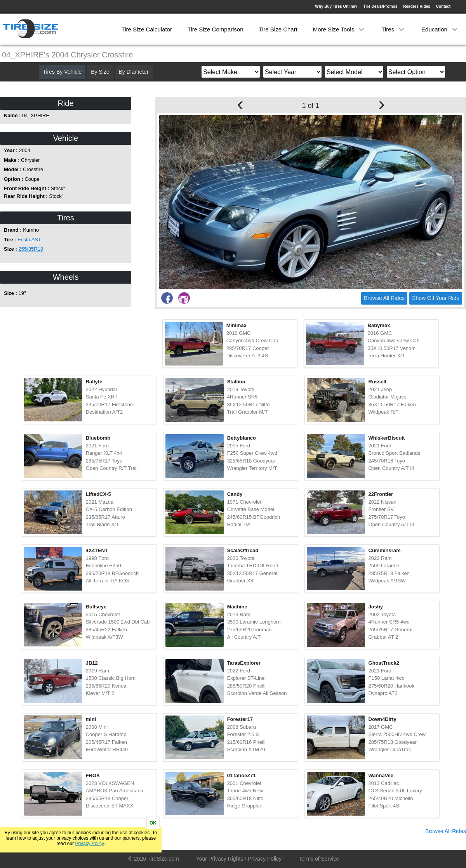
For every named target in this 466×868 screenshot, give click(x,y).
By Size (100, 72)
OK (153, 823)
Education (440, 29)
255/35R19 (31, 249)
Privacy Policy (89, 844)
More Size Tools (340, 29)
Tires (394, 29)
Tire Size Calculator (147, 29)
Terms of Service (319, 859)
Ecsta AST (29, 240)
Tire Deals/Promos (381, 6)
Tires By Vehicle (62, 72)
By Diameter (134, 72)
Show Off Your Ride (436, 298)
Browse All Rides (384, 298)
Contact (443, 6)
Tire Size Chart (278, 29)
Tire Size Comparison (216, 29)
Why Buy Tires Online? (336, 6)
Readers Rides (416, 6)
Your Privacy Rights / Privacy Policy (239, 859)
